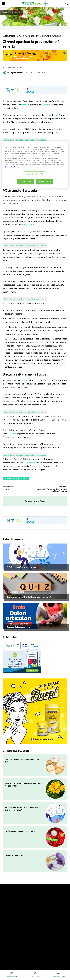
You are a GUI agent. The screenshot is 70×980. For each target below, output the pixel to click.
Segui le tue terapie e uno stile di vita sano (25, 140)
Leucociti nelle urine (14, 855)
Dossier (10, 622)
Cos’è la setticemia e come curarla (20, 831)
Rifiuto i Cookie (25, 182)
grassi (6, 217)
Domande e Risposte (15, 592)
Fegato (24, 478)
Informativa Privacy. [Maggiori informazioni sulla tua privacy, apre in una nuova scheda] (13, 167)
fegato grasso (31, 224)
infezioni (25, 105)
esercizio (12, 434)
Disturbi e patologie (51, 36)
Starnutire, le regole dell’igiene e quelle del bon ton (52, 490)
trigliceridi (30, 463)
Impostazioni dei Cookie (34, 174)
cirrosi (48, 115)
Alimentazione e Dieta (29, 36)
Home (4, 12)
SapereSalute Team (19, 73)
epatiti (25, 380)
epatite (45, 105)
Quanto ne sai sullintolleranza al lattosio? (29, 597)
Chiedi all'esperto (14, 562)
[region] (35, 165)
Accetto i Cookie (45, 182)
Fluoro (6, 489)
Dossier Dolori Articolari (19, 627)
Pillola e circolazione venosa (21, 567)
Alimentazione (14, 12)
